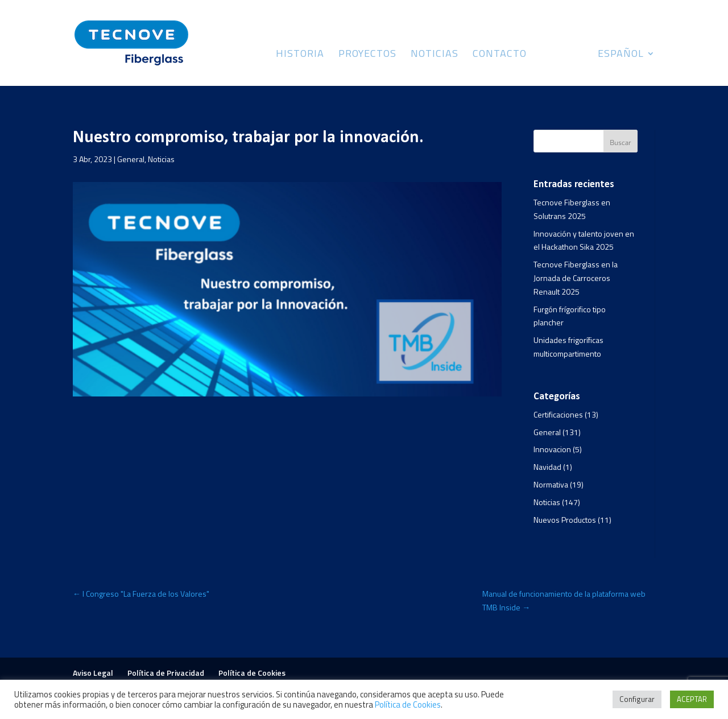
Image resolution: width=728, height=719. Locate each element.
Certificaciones (558, 414)
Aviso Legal (93, 673)
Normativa (551, 484)
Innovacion (552, 449)
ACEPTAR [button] (692, 699)
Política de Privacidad (166, 673)
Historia (300, 55)
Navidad (547, 467)
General (131, 159)
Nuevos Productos (565, 520)
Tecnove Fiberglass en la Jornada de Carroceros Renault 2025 (576, 278)
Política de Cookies (252, 673)
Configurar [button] (637, 699)
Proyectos (367, 55)
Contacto (500, 55)
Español (621, 55)
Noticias (435, 55)
